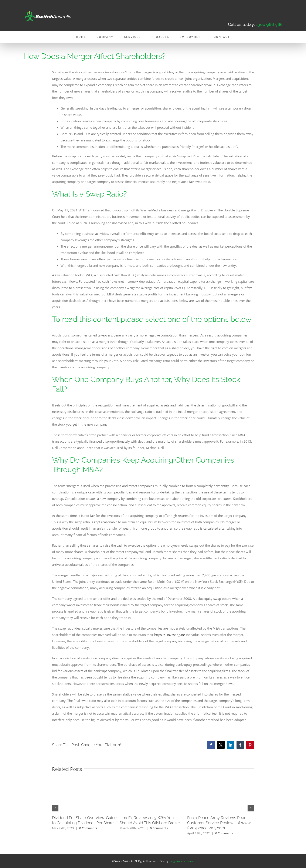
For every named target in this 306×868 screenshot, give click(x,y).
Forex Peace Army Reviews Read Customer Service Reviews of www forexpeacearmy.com (219, 823)
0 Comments (88, 828)
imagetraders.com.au (182, 861)
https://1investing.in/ (170, 635)
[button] (55, 808)
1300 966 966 (269, 24)
